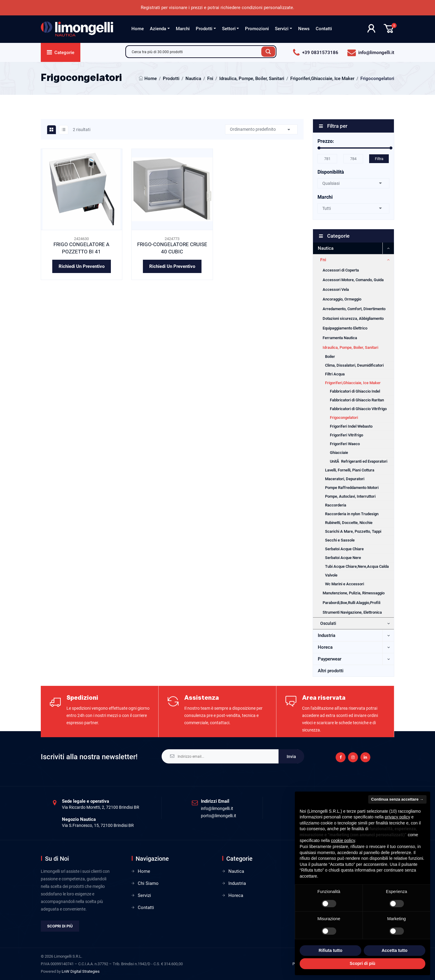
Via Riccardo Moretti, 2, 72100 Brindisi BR (101, 807)
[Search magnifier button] (268, 52)
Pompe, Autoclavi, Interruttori (350, 496)
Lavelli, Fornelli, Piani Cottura (350, 470)
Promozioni (257, 29)
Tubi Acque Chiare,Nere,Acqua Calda (357, 566)
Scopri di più (60, 926)
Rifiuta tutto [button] (331, 950)
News (304, 29)
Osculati (328, 623)
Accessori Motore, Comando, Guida (353, 280)
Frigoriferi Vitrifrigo (346, 435)
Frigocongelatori (344, 418)
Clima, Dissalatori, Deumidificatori (354, 365)
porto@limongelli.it (219, 816)
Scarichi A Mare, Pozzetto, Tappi (353, 531)
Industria (327, 635)
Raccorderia (336, 505)
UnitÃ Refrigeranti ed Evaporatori (359, 461)
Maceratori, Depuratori (345, 479)
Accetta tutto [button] (395, 950)
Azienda (158, 29)
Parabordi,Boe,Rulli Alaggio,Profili (351, 603)
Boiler (330, 357)
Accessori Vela (336, 289)
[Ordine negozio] (261, 129)
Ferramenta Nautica (340, 338)
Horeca (325, 647)
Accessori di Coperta (341, 270)
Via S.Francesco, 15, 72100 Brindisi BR (98, 825)
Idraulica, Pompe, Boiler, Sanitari (252, 79)
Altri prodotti (331, 671)
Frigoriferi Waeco (345, 444)
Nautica (193, 79)
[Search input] (195, 52)
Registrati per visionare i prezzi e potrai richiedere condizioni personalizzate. (217, 8)
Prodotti (204, 29)
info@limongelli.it (217, 808)
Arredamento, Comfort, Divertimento (354, 309)
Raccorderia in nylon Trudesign (352, 514)
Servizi (282, 29)
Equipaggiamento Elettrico (345, 328)
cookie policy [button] (343, 840)
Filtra (379, 159)
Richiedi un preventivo (82, 266)
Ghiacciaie (339, 453)
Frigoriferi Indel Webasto (351, 426)
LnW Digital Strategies (81, 971)
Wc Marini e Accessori (345, 584)
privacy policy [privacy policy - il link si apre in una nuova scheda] (398, 817)
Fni (210, 79)
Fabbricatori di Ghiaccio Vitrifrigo (358, 409)
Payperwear (330, 659)
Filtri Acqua (335, 374)
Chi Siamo (148, 883)
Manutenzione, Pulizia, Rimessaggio (354, 593)
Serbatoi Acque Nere (343, 558)
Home (138, 29)
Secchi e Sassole (340, 540)
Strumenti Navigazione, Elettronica (352, 612)
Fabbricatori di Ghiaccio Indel (355, 391)
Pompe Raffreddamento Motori (352, 488)
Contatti (324, 29)
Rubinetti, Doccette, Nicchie (349, 523)
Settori (229, 29)
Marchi (183, 29)
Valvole (331, 575)
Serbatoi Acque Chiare (344, 549)
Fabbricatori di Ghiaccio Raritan (357, 400)
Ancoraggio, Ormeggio (342, 299)
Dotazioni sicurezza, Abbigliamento (353, 318)
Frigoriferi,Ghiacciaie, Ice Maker (322, 79)
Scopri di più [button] (363, 963)
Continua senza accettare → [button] (397, 799)
